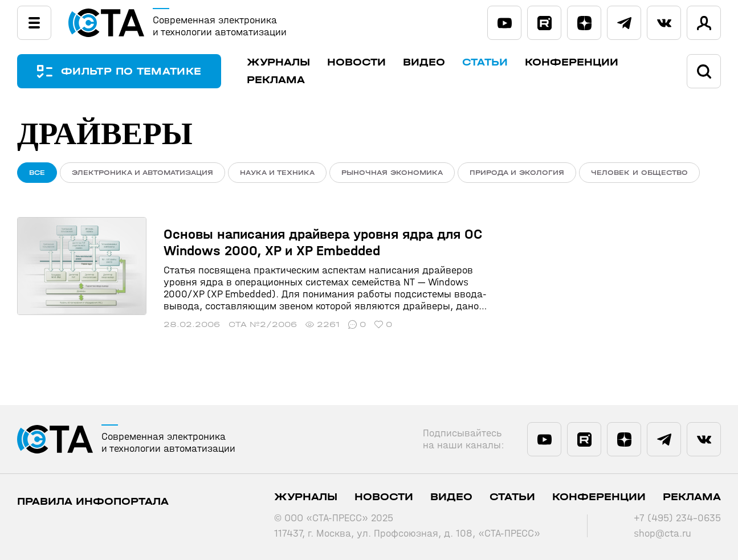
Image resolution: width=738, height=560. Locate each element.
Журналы (278, 62)
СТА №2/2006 (263, 324)
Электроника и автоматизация (142, 173)
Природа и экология (517, 173)
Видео (424, 62)
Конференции (572, 62)
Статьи (485, 62)
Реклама (276, 80)
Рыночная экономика (392, 173)
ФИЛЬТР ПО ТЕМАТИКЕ (131, 71)
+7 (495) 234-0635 (677, 518)
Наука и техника (277, 173)
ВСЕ (37, 173)
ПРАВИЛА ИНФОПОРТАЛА (93, 502)
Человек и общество (639, 173)
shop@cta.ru (662, 534)
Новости (356, 62)
